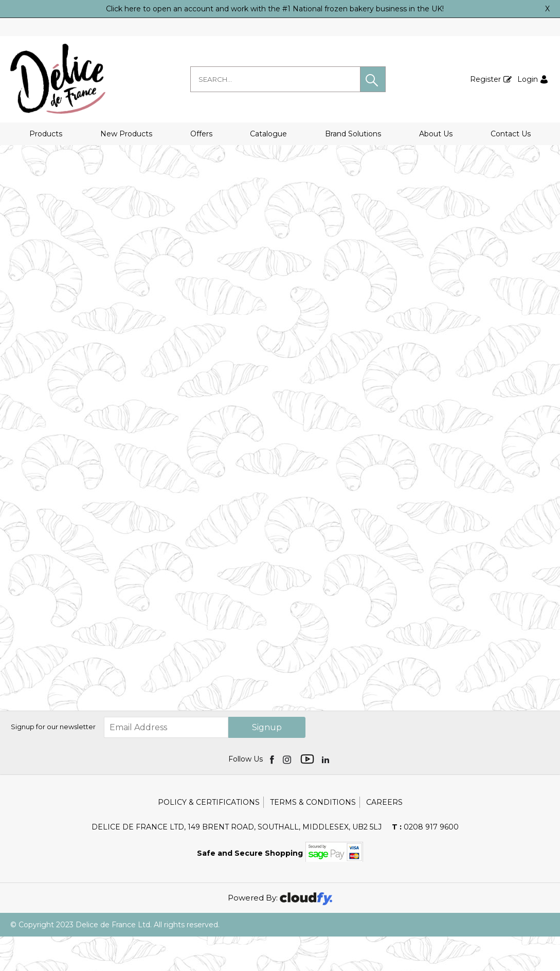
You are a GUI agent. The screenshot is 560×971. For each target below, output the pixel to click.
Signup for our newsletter (53, 761)
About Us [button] (436, 134)
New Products (126, 134)
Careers (384, 837)
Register (485, 79)
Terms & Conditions (313, 837)
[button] (373, 79)
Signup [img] (267, 762)
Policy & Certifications (209, 837)
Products (46, 134)
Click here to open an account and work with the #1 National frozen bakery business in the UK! (275, 9)
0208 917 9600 (425, 861)
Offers (201, 134)
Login (528, 79)
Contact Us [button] (511, 134)
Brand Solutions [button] (353, 134)
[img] (273, 793)
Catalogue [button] (268, 134)
